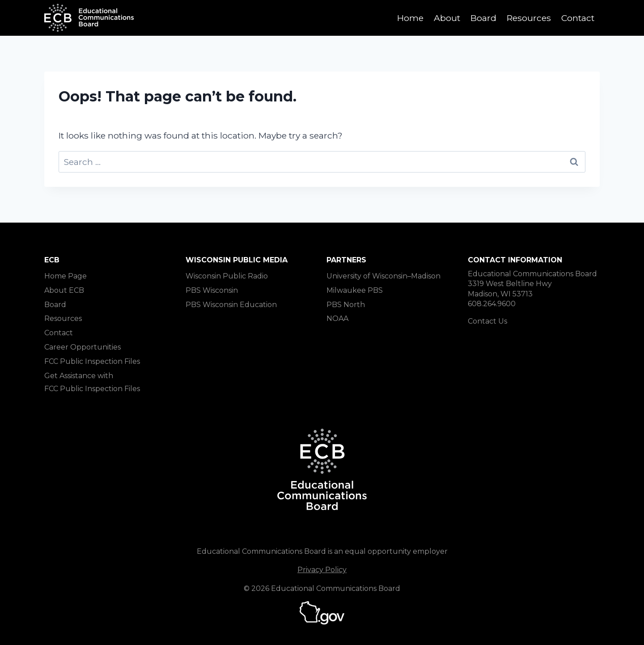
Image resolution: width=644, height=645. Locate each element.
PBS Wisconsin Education (231, 305)
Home (410, 18)
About (447, 18)
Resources (529, 18)
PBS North (346, 305)
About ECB (64, 290)
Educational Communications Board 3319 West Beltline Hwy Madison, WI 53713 (532, 284)
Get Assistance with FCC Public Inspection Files (92, 382)
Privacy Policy (322, 570)
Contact (578, 18)
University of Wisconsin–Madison (383, 276)
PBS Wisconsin (212, 290)
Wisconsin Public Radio (227, 276)
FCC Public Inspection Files (92, 361)
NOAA (337, 318)
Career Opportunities (83, 347)
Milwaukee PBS (355, 290)
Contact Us (487, 321)
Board (483, 18)
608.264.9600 (492, 304)
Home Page (66, 276)
